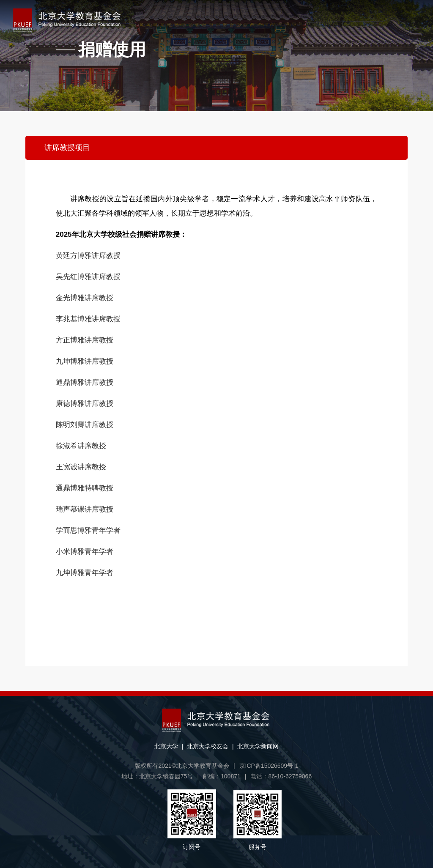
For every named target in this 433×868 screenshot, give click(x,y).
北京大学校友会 (208, 746)
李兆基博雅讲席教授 (88, 319)
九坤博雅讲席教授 (85, 361)
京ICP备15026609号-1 (269, 766)
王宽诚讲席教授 (81, 467)
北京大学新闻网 (258, 746)
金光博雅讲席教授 (85, 298)
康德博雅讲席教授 (85, 404)
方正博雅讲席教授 (85, 340)
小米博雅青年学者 (85, 552)
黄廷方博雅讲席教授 (88, 256)
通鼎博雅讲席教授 (85, 382)
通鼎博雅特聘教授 (85, 488)
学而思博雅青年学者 (88, 530)
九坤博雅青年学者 (85, 573)
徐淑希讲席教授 (81, 446)
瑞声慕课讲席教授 (85, 509)
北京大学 (166, 746)
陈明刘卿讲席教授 (85, 425)
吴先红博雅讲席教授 (88, 277)
